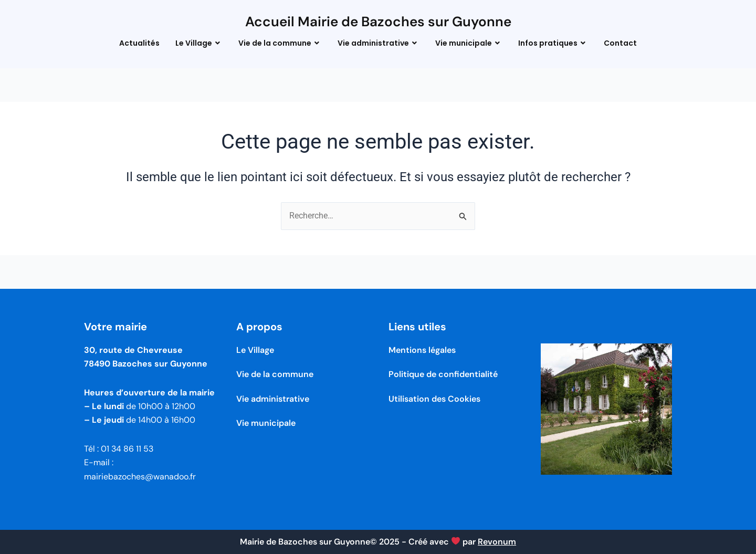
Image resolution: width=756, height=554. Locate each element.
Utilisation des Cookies (434, 399)
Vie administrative (379, 43)
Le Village (199, 43)
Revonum (497, 542)
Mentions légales (422, 350)
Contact (620, 43)
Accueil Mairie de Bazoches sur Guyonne (378, 22)
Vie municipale (469, 43)
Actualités (139, 43)
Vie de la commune (280, 43)
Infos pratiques (553, 43)
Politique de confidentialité (443, 374)
